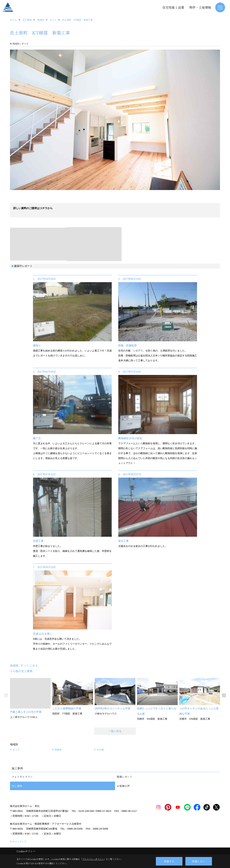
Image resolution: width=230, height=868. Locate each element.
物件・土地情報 (200, 7)
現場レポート (125, 777)
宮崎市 (58, 750)
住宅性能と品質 (173, 7)
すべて (16, 750)
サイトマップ (19, 842)
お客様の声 (123, 786)
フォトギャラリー (22, 777)
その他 (100, 750)
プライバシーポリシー (93, 859)
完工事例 (17, 786)
